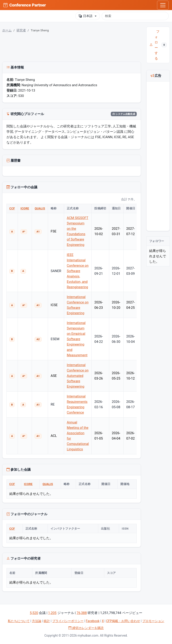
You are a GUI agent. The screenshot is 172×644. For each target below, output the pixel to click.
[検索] (135, 16)
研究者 (21, 30)
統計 (47, 621)
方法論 (37, 621)
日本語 (86, 16)
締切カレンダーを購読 (86, 628)
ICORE (25, 208)
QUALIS (40, 208)
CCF (12, 208)
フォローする (158, 45)
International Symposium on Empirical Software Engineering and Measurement (77, 339)
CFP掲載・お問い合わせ (123, 621)
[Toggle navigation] (163, 5)
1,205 (52, 613)
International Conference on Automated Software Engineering (78, 376)
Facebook (93, 621)
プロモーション (153, 621)
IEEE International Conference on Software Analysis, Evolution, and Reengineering (78, 271)
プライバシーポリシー (68, 621)
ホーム (7, 30)
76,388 (82, 613)
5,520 (34, 613)
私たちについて (19, 621)
